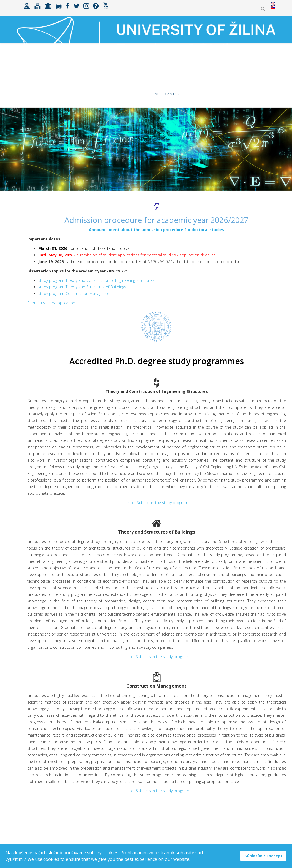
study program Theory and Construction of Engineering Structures (96, 280)
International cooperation (214, 94)
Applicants (166, 94)
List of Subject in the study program (157, 503)
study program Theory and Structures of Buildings (82, 287)
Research (260, 94)
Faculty (138, 94)
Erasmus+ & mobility (101, 94)
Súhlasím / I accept (263, 856)
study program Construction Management (76, 294)
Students (62, 94)
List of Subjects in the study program (156, 657)
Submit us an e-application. (52, 303)
